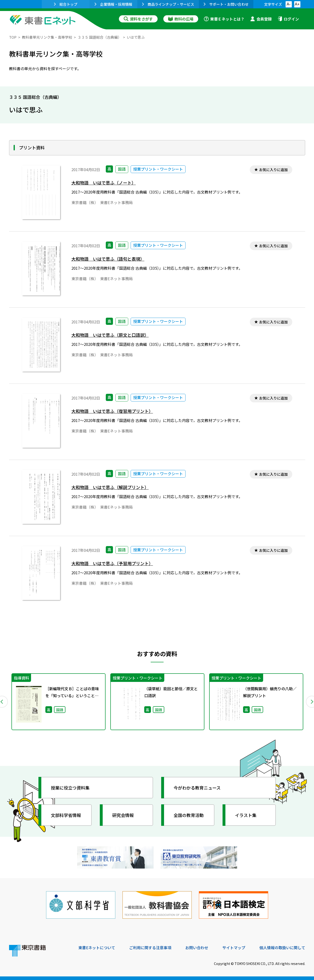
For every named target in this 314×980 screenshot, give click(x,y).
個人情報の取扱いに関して (282, 948)
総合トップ (66, 4)
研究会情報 (123, 815)
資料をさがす (138, 19)
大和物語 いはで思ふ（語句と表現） (108, 259)
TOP (13, 37)
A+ (297, 4)
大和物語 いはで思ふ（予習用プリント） (112, 563)
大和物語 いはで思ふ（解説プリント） (110, 487)
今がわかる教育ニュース (197, 788)
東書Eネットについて (97, 948)
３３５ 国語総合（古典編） (99, 37)
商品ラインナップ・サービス (168, 4)
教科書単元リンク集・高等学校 (47, 37)
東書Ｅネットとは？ (224, 19)
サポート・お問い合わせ (226, 4)
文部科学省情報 (66, 815)
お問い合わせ (197, 948)
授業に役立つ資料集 (70, 788)
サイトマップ (234, 948)
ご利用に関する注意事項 (150, 948)
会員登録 (261, 19)
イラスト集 (246, 815)
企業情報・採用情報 (113, 4)
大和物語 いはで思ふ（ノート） (104, 183)
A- (289, 4)
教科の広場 (181, 19)
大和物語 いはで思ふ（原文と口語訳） (110, 335)
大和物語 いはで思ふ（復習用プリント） (112, 411)
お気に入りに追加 (273, 170)
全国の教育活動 (189, 815)
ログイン (288, 19)
